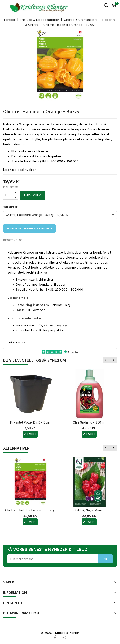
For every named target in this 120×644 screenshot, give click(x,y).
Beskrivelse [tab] (13, 240)
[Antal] (8, 195)
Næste (114, 360)
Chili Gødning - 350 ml (89, 422)
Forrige (106, 360)
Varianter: (11, 207)
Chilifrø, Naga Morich (89, 510)
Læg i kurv (32, 195)
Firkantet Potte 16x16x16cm (30, 422)
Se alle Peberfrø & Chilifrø (29, 228)
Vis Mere (30, 434)
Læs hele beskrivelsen (20, 170)
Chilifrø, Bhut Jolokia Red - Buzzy (30, 510)
